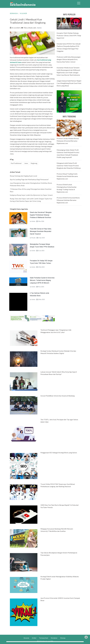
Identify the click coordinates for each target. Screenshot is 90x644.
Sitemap (63, 638)
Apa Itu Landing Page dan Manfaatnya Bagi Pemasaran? (29, 179)
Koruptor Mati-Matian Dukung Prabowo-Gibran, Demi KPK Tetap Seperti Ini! (69, 35)
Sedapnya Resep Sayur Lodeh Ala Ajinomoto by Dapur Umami (31, 195)
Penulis (34, 238)
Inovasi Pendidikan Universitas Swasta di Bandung (58, 396)
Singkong (34, 163)
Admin (39, 28)
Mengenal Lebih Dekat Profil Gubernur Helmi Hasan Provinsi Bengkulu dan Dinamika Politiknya (69, 166)
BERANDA (14, 13)
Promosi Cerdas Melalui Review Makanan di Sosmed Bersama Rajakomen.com (68, 141)
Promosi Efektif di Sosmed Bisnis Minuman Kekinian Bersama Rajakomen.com (68, 200)
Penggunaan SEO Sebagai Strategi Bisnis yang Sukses (59, 453)
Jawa (26, 163)
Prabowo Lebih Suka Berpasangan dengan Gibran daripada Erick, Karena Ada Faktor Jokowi (69, 59)
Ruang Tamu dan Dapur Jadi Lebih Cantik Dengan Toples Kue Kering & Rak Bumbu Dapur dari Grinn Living (31, 200)
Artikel (34, 638)
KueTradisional (16, 163)
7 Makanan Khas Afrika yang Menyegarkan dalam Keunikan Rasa (31, 190)
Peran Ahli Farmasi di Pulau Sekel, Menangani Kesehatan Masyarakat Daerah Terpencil (41, 231)
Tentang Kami (44, 638)
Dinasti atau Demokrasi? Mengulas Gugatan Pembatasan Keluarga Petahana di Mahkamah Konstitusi (41, 215)
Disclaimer (54, 638)
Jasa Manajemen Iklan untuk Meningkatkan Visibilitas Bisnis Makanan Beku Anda (31, 184)
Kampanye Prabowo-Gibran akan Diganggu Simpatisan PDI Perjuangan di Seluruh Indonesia (69, 26)
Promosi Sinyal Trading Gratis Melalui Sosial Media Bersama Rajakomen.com (67, 176)
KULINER (23, 13)
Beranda (26, 638)
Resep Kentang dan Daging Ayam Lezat (23, 176)
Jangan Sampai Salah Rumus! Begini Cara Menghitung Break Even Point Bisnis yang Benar (69, 83)
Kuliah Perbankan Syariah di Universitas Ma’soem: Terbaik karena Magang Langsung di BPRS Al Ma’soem (42, 280)
